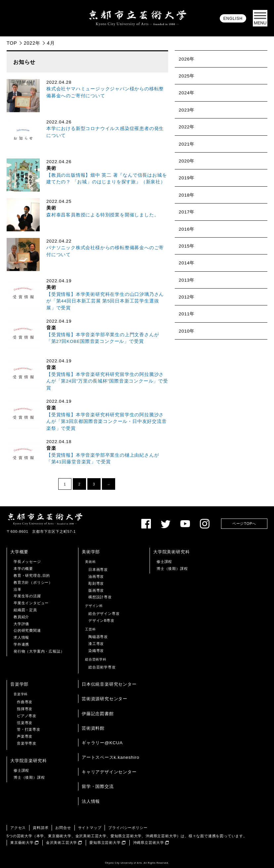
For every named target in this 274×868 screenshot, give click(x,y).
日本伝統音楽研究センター (109, 684)
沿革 (18, 589)
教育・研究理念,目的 (32, 575)
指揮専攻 (25, 709)
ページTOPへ (244, 524)
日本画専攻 (98, 570)
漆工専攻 (96, 644)
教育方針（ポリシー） (33, 582)
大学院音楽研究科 (28, 761)
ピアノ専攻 (27, 716)
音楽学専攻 (27, 743)
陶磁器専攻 (98, 637)
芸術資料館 (93, 728)
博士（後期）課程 (172, 569)
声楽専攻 (25, 736)
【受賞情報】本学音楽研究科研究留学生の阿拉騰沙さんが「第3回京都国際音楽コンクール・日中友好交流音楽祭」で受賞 (107, 422)
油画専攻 (96, 576)
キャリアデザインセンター (109, 772)
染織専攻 (96, 651)
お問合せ (63, 828)
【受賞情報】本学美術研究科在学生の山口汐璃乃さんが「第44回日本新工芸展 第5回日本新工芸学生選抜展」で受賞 (105, 301)
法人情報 (91, 801)
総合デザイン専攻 (104, 614)
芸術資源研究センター (105, 699)
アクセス (18, 828)
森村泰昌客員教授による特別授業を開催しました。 (103, 215)
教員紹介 (21, 617)
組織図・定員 (25, 610)
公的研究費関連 (27, 630)
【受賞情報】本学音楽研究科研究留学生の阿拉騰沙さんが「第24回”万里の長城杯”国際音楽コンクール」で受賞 (107, 381)
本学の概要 (23, 569)
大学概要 (19, 552)
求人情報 (21, 637)
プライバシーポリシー (128, 828)
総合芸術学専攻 (102, 667)
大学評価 (21, 624)
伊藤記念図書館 (98, 714)
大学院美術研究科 (171, 552)
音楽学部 (19, 684)
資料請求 (41, 828)
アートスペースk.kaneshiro (111, 757)
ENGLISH (233, 19)
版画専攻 (96, 590)
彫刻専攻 (96, 583)
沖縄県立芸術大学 (149, 843)
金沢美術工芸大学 (62, 843)
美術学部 (91, 552)
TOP (12, 43)
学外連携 (21, 644)
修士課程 (164, 562)
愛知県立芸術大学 (105, 843)
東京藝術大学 (22, 843)
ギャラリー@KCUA (102, 743)
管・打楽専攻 (29, 729)
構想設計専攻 (100, 597)
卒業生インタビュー (31, 603)
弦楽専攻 (25, 723)
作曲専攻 (25, 702)
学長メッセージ (27, 562)
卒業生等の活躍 (27, 596)
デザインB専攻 (101, 620)
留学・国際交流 (98, 786)
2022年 (32, 43)
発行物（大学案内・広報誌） (39, 651)
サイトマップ (90, 828)
